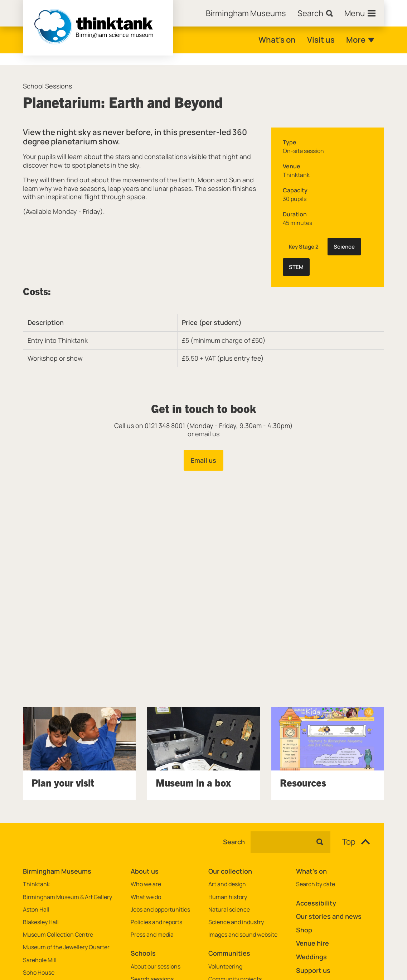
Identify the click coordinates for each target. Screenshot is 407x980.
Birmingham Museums (57, 871)
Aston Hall (36, 910)
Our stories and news (329, 916)
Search (234, 842)
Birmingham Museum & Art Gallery (67, 897)
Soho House (39, 973)
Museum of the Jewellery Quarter (66, 947)
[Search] (315, 13)
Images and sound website (243, 935)
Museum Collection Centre (58, 935)
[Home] (246, 13)
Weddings (311, 957)
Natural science (229, 910)
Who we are (146, 884)
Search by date (316, 884)
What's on (277, 40)
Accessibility (316, 903)
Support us (313, 970)
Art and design (227, 884)
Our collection (230, 871)
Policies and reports (156, 922)
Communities (229, 953)
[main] (203, 432)
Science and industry (236, 922)
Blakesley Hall (41, 922)
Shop (304, 930)
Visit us (321, 40)
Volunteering (225, 967)
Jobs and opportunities (160, 910)
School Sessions (47, 86)
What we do (146, 897)
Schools (143, 953)
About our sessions (156, 967)
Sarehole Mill (40, 960)
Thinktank (36, 884)
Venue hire (312, 943)
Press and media (152, 935)
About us (145, 871)
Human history (228, 897)
